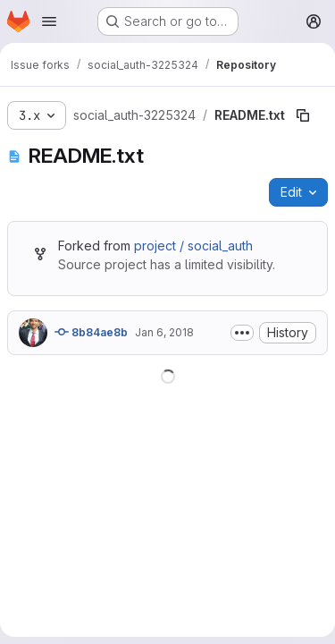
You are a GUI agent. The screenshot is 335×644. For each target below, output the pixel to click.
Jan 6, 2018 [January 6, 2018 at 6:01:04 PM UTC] (164, 332)
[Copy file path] (303, 115)
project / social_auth (193, 246)
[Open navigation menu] (49, 21)
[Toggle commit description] (242, 333)
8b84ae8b (91, 332)
